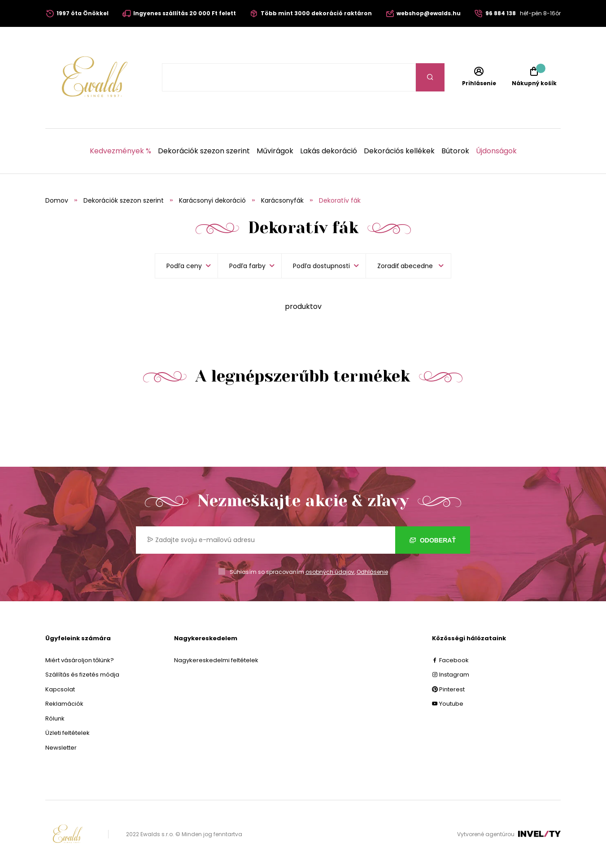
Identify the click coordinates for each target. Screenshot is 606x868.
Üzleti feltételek (68, 733)
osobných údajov (330, 572)
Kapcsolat (60, 689)
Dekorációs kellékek (399, 151)
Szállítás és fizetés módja (82, 675)
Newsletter (61, 748)
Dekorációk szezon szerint (204, 151)
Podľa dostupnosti (321, 266)
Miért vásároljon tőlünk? (80, 660)
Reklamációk (64, 704)
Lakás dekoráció (329, 151)
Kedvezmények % (120, 151)
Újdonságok (496, 151)
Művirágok (275, 151)
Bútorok (455, 151)
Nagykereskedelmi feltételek (216, 660)
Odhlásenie (372, 572)
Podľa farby (247, 266)
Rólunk (55, 718)
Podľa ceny (184, 266)
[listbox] (408, 266)
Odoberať (433, 540)
